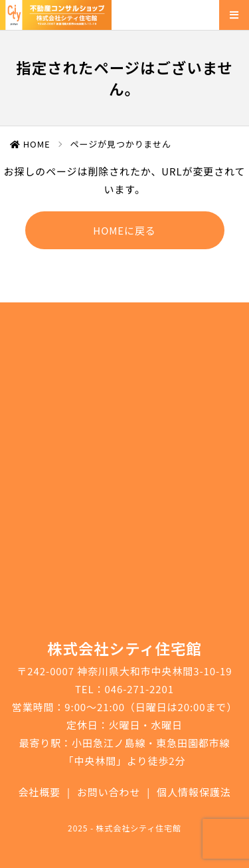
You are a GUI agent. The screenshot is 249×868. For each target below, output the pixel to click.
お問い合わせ (109, 792)
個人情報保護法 (194, 792)
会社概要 (39, 792)
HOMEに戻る (124, 230)
